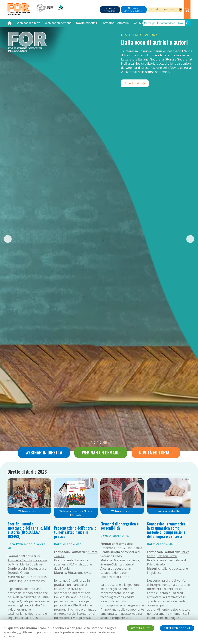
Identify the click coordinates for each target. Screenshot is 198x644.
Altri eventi (134, 10)
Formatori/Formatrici (115, 23)
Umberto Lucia (111, 548)
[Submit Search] (188, 23)
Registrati (169, 9)
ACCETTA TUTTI (140, 628)
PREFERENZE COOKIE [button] (177, 628)
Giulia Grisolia (132, 548)
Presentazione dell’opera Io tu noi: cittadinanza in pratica (75, 532)
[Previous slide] (6, 239)
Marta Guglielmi (31, 564)
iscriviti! (133, 71)
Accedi (155, 9)
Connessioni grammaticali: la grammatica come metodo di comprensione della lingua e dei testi (168, 530)
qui (19, 632)
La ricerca (110, 10)
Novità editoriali (86, 23)
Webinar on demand (58, 23)
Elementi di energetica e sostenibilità (120, 526)
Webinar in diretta (29, 23)
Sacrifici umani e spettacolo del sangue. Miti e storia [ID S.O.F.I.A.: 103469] (29, 530)
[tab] (93, 442)
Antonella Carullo (20, 560)
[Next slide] (192, 239)
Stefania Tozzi (167, 556)
